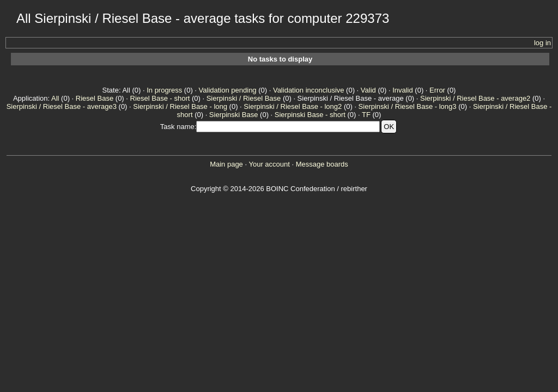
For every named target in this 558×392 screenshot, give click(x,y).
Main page (226, 164)
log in (542, 43)
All (55, 98)
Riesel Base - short (160, 98)
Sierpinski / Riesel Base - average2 (475, 98)
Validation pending (228, 90)
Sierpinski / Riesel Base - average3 (62, 106)
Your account (269, 164)
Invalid (403, 90)
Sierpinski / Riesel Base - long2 (293, 106)
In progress (164, 90)
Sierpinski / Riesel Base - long (180, 106)
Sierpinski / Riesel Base (244, 98)
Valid (368, 90)
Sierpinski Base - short (310, 115)
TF (366, 115)
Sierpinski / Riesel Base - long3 (408, 106)
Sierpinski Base (234, 115)
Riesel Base (95, 98)
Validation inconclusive (309, 90)
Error (437, 90)
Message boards (322, 164)
